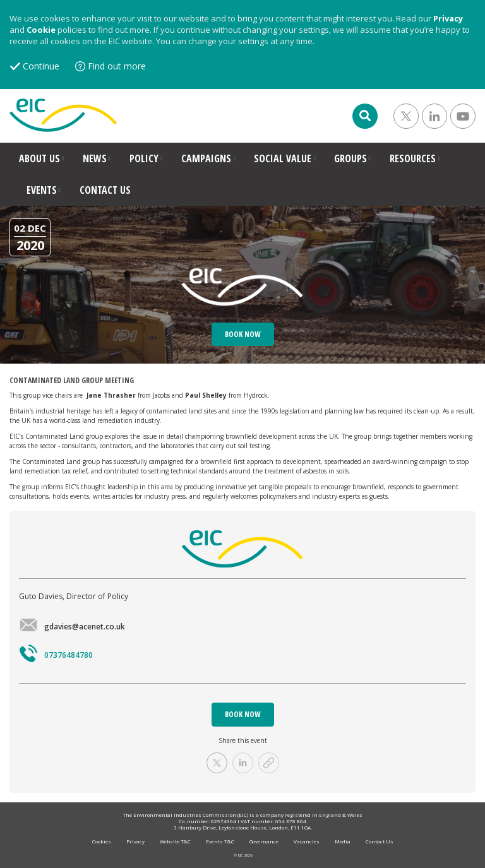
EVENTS (42, 190)
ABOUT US (39, 158)
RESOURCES (413, 158)
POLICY (144, 158)
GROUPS (350, 158)
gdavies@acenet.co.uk (72, 627)
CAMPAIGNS (206, 158)
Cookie (41, 30)
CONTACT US (105, 190)
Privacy (448, 18)
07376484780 (56, 655)
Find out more (117, 66)
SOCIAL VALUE (283, 158)
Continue (41, 66)
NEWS (95, 158)
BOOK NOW (243, 714)
